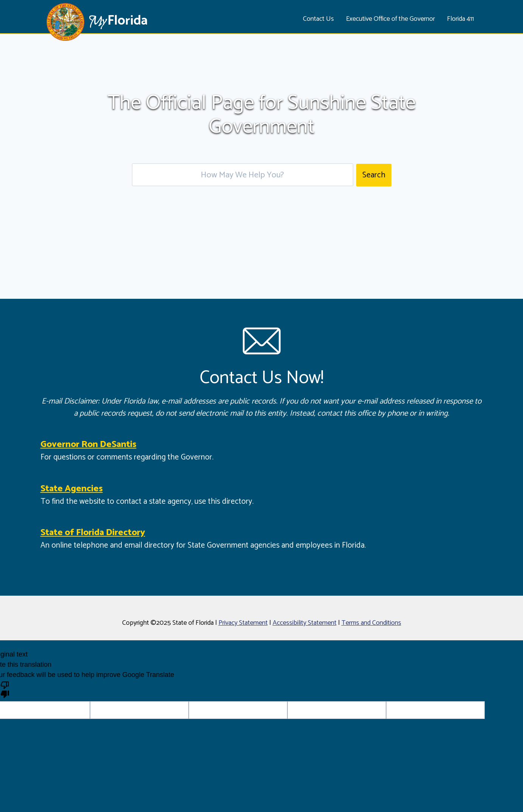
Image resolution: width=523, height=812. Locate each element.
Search (374, 175)
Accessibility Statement (305, 623)
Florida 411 (460, 19)
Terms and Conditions (371, 623)
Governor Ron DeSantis (88, 445)
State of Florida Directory (93, 533)
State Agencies (72, 489)
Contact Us (318, 19)
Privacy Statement (243, 623)
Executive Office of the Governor (390, 19)
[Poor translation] (5, 689)
